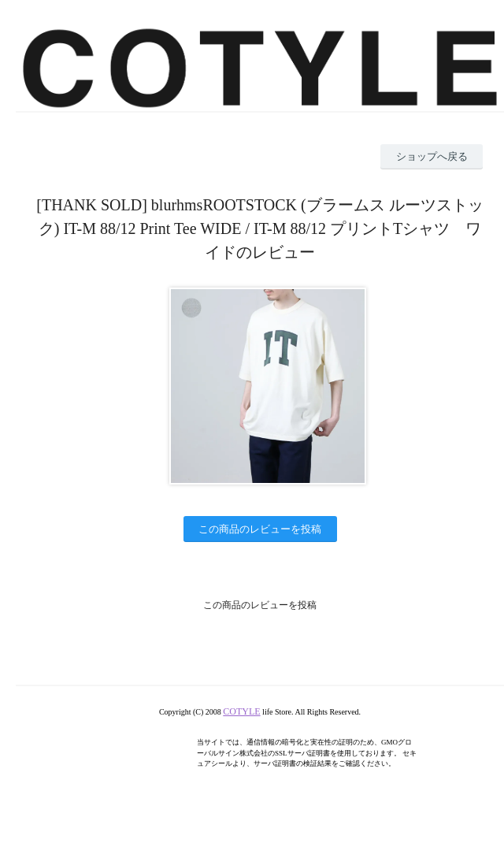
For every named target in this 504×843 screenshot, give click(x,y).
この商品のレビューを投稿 (260, 529)
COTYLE (241, 711)
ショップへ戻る (432, 156)
